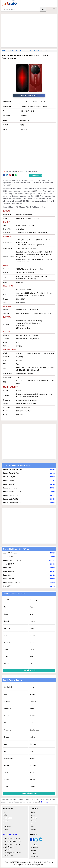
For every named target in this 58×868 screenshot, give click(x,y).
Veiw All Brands (29, 670)
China (6, 773)
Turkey (6, 787)
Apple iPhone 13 (9, 847)
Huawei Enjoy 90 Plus (11, 473)
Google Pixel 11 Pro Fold (12, 560)
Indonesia (7, 709)
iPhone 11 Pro (8, 856)
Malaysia (33, 737)
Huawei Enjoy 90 (9, 477)
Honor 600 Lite (8, 579)
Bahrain (6, 765)
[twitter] (36, 841)
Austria (6, 751)
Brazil (32, 773)
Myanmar (7, 702)
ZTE (31, 657)
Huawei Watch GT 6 (10, 495)
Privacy (33, 851)
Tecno (6, 657)
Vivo (32, 614)
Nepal (32, 709)
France (6, 780)
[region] (29, 30)
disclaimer (34, 856)
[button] (4, 175)
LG (32, 824)
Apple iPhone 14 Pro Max (12, 838)
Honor (32, 642)
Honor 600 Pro (8, 571)
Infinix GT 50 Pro (9, 564)
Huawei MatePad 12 (10, 499)
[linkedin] (41, 841)
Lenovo (6, 649)
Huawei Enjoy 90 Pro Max (12, 469)
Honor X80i (7, 568)
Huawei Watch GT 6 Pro (12, 492)
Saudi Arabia (35, 730)
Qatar (6, 744)
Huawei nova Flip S (10, 488)
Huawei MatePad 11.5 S (12, 503)
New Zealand (8, 758)
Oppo (6, 607)
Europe (6, 737)
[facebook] (32, 841)
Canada (6, 716)
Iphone (6, 599)
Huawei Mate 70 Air (10, 484)
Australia (33, 716)
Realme (33, 607)
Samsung (33, 600)
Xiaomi (6, 621)
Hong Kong (34, 765)
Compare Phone (36, 175)
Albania (33, 758)
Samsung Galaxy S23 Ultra (12, 853)
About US (34, 845)
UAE (5, 695)
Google (33, 635)
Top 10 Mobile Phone (10, 835)
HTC (5, 635)
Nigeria (33, 695)
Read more (45, 802)
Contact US (35, 848)
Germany (33, 744)
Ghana (32, 787)
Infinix (32, 628)
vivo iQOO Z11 (8, 586)
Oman (32, 687)
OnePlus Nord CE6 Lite (11, 582)
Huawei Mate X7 (9, 481)
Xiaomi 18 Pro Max (10, 553)
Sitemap (34, 854)
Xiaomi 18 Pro (8, 557)
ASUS (32, 649)
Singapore (7, 730)
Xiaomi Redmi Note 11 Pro (12, 841)
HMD (32, 664)
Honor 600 (7, 575)
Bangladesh (8, 687)
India (32, 723)
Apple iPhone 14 (9, 850)
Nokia (6, 614)
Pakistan (33, 702)
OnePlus (7, 628)
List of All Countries (29, 793)
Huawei (33, 621)
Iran (31, 751)
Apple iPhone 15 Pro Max (12, 844)
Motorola (7, 642)
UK (5, 723)
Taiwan (33, 780)
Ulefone (7, 664)
